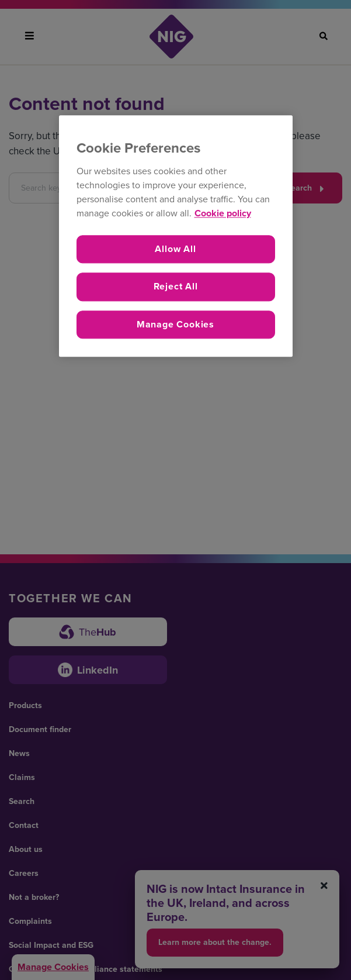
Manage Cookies (175, 324)
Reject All (176, 287)
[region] (176, 237)
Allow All (175, 249)
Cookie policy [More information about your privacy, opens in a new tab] (223, 213)
